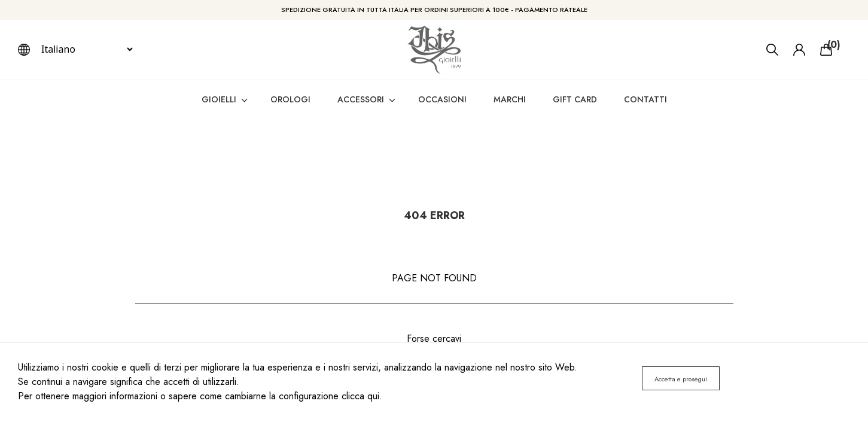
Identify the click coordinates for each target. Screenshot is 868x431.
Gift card (575, 99)
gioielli (219, 99)
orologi (290, 99)
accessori (361, 99)
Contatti (645, 99)
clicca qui (360, 396)
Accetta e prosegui (681, 379)
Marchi (510, 99)
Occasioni (442, 99)
